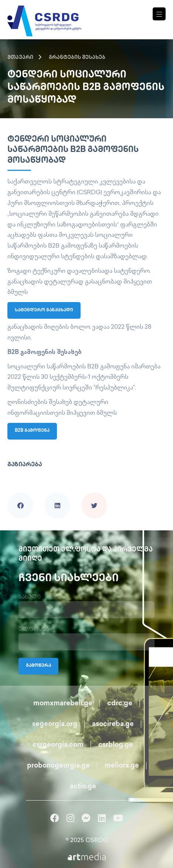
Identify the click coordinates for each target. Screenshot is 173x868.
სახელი (30, 597)
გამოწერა (38, 666)
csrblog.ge (116, 745)
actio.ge (83, 787)
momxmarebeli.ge (63, 704)
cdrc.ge (120, 704)
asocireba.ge (113, 724)
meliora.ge (122, 766)
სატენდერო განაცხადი (44, 310)
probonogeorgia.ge (58, 766)
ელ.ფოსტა (34, 630)
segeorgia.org (55, 724)
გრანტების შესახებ (77, 58)
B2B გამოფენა (32, 431)
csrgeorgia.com (58, 745)
